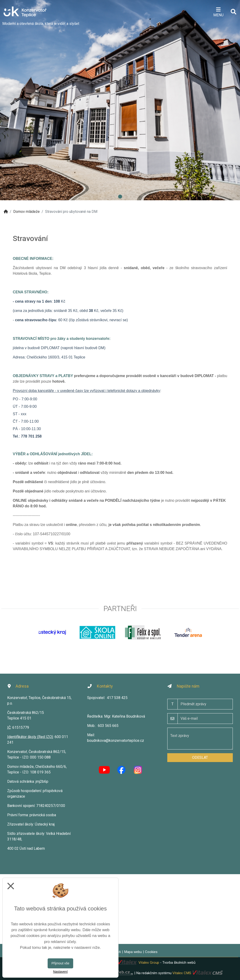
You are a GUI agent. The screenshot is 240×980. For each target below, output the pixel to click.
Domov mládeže (26, 212)
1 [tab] (120, 197)
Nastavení (60, 972)
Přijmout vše (60, 963)
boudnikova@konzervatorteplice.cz (116, 741)
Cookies (151, 952)
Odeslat (200, 758)
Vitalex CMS (182, 973)
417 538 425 (117, 698)
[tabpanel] (120, 100)
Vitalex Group (149, 963)
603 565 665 (108, 726)
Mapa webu (133, 952)
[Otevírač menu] (218, 12)
